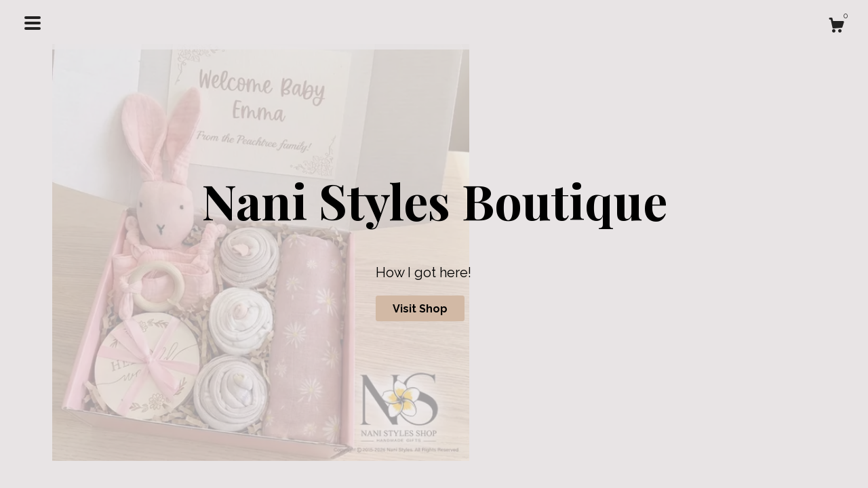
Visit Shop (420, 309)
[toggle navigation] (33, 23)
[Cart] (836, 27)
